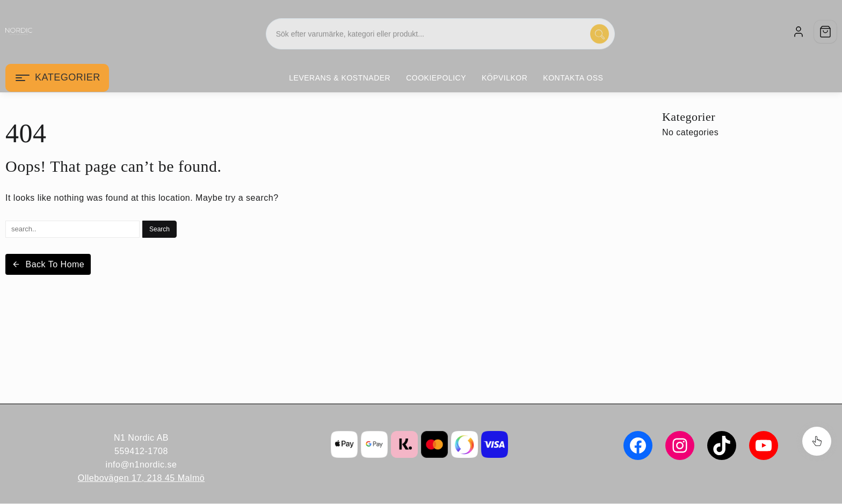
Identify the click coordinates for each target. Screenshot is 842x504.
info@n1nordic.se (141, 465)
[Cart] (825, 32)
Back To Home (48, 264)
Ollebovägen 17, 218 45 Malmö (141, 478)
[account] (799, 32)
